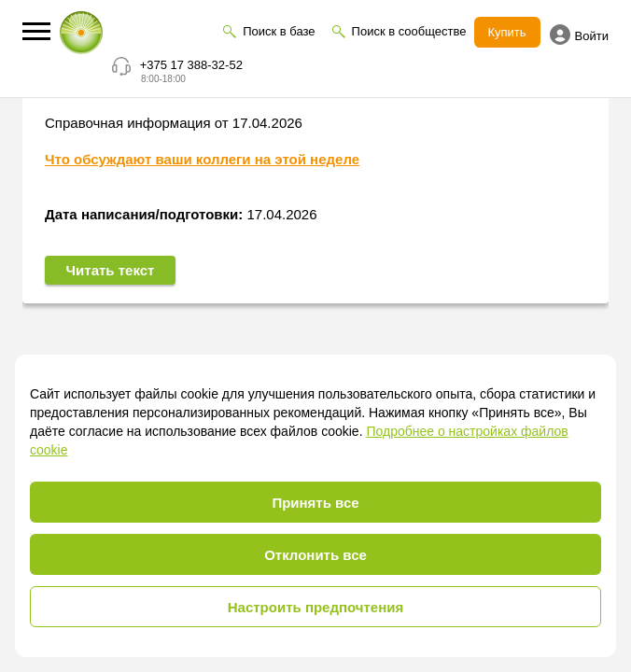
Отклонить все (315, 555)
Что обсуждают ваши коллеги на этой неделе (202, 161)
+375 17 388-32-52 (191, 65)
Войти (579, 35)
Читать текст (111, 272)
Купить (507, 32)
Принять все (315, 503)
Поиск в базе (279, 31)
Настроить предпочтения (316, 607)
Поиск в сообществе (409, 31)
